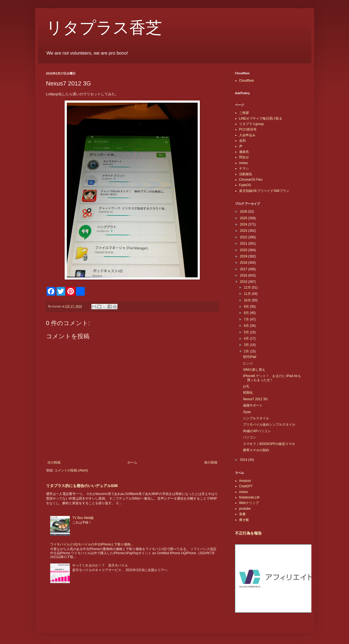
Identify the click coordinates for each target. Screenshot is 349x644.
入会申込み (247, 135)
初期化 (248, 393)
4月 (247, 339)
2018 (244, 263)
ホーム (132, 462)
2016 (244, 275)
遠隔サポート (253, 405)
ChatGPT (246, 486)
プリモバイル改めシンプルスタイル (269, 425)
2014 (244, 460)
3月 (247, 345)
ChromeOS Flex (251, 180)
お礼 (246, 386)
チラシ (244, 168)
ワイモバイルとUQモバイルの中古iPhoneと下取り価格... (92, 544)
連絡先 (244, 152)
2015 (244, 282)
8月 (247, 313)
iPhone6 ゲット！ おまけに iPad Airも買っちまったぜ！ (272, 378)
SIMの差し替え (254, 370)
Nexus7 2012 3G (255, 399)
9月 (247, 307)
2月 (247, 351)
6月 (247, 326)
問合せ (244, 157)
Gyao (247, 412)
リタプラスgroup (252, 124)
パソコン (249, 437)
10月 (248, 300)
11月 (248, 294)
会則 (242, 141)
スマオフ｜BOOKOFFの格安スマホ (269, 444)
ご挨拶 (244, 113)
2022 (244, 237)
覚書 (242, 514)
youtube (245, 509)
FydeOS (245, 185)
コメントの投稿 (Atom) (71, 470)
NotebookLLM (249, 497)
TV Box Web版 (83, 518)
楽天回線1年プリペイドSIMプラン (264, 191)
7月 (247, 319)
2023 (244, 231)
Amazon (245, 481)
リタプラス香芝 (104, 28)
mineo (244, 163)
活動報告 (246, 174)
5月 (247, 332)
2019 (244, 256)
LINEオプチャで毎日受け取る (261, 118)
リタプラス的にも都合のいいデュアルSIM (82, 486)
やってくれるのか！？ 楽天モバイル (100, 565)
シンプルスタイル (256, 418)
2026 (244, 212)
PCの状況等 (248, 129)
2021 (244, 244)
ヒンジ (248, 363)
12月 (248, 287)
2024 (244, 224)
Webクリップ (249, 503)
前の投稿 (211, 462)
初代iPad (249, 357)
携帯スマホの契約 (256, 450)
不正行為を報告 (248, 533)
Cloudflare (247, 81)
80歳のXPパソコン (257, 431)
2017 (244, 269)
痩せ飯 (244, 520)
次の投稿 (54, 462)
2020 (244, 250)
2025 (244, 218)
